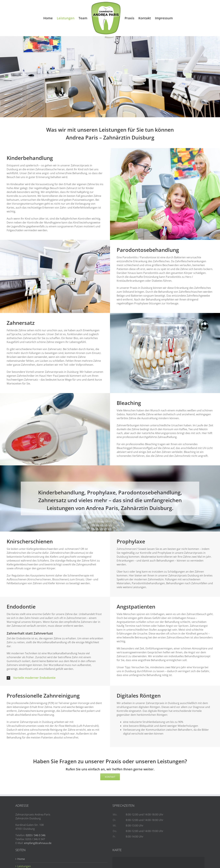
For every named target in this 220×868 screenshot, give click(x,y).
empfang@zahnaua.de (38, 843)
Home (21, 859)
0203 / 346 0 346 (36, 835)
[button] (55, 678)
